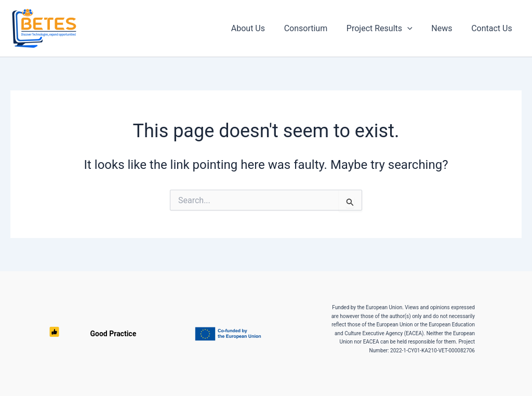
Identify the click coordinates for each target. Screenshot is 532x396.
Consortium (314, 28)
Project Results (386, 29)
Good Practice (54, 334)
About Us (259, 28)
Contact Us (493, 28)
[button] (414, 29)
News (445, 28)
